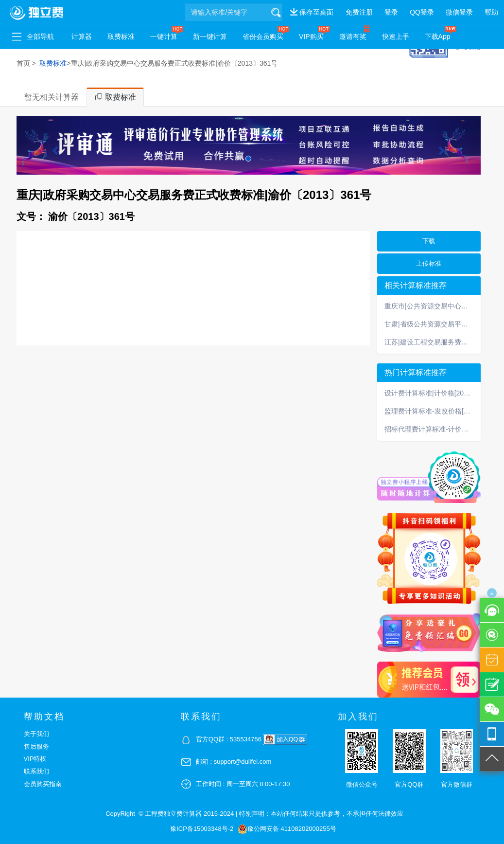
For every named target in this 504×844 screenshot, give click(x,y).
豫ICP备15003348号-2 (202, 829)
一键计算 (164, 36)
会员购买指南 (43, 784)
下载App (438, 36)
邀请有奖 (353, 36)
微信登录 (459, 12)
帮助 (491, 12)
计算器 (82, 36)
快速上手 (396, 36)
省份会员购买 (263, 36)
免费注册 (359, 12)
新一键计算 (210, 36)
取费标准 (121, 36)
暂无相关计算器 (52, 97)
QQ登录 (422, 12)
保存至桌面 (316, 12)
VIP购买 (311, 36)
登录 (391, 12)
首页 (23, 63)
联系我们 (36, 771)
